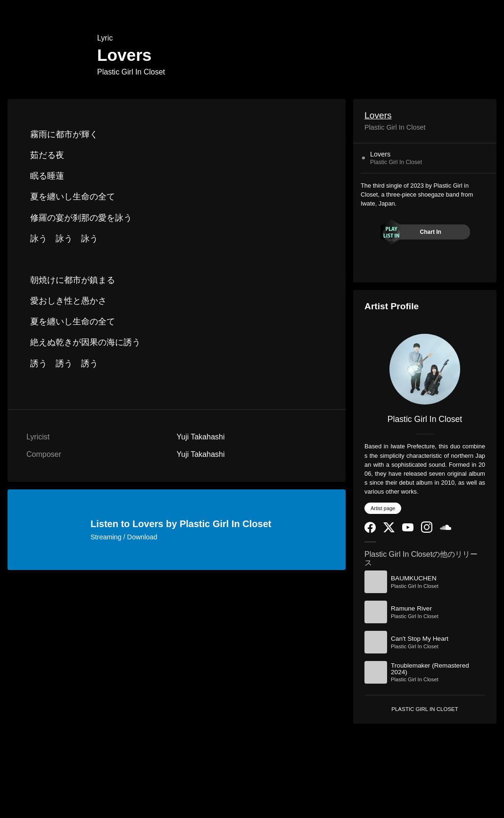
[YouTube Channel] (408, 529)
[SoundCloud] (446, 528)
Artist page (383, 508)
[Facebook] (370, 531)
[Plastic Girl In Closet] (425, 369)
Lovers (378, 115)
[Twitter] (389, 530)
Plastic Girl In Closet (131, 72)
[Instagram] (427, 531)
